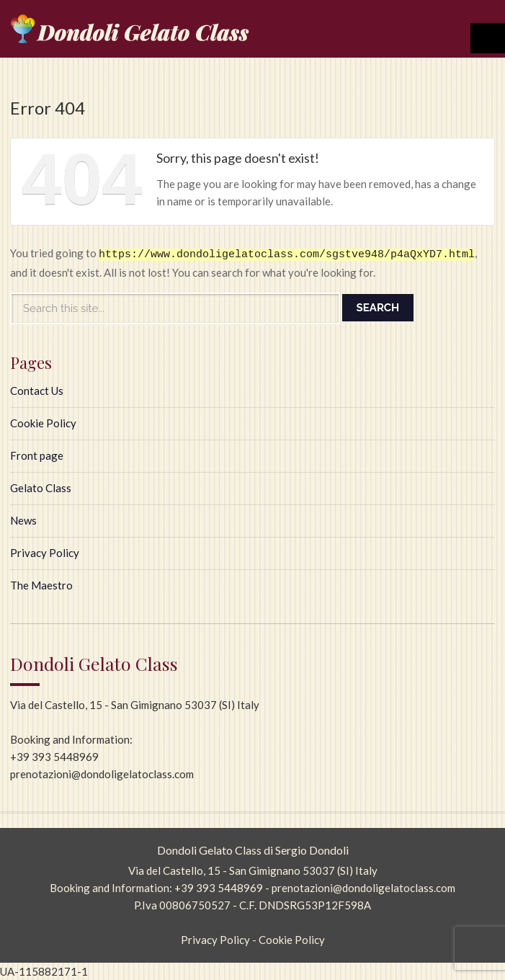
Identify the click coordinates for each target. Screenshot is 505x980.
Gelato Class (41, 488)
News (23, 520)
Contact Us (37, 391)
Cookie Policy (43, 423)
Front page (37, 455)
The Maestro (41, 585)
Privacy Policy (45, 553)
